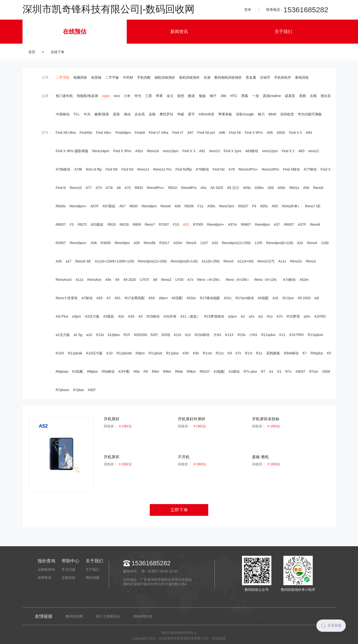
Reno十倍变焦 (67, 298)
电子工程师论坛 (108, 616)
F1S (176, 224)
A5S (152, 298)
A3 (141, 316)
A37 (277, 224)
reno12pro (270, 151)
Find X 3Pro (122, 151)
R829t (189, 206)
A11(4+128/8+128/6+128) (115, 261)
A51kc (191, 298)
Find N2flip (184, 169)
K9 (230, 353)
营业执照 (219, 638)
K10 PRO (296, 335)
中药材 (128, 77)
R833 (139, 188)
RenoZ (166, 280)
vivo (117, 96)
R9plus (92, 372)
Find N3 (127, 169)
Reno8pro (149, 206)
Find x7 (178, 133)
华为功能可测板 (310, 114)
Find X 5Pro (254, 133)
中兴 (87, 114)
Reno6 (315, 224)
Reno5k (150, 243)
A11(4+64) (245, 261)
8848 (272, 114)
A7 (109, 298)
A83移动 (252, 151)
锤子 (213, 96)
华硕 (181, 114)
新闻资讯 (179, 32)
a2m (307, 316)
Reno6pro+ (216, 224)
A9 (117, 280)
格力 (261, 114)
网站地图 (92, 578)
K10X (60, 353)
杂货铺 (96, 77)
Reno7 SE (313, 206)
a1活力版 (63, 335)
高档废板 (273, 353)
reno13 (214, 151)
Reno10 (76, 188)
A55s (264, 206)
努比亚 (326, 96)
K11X (229, 335)
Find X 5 (295, 133)
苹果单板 (225, 114)
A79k (78, 169)
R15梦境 (293, 316)
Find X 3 (189, 151)
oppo (106, 96)
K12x (100, 335)
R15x (242, 335)
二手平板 (112, 77)
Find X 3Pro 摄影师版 (72, 151)
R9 (146, 372)
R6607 (246, 224)
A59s (247, 188)
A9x (108, 280)
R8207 (243, 206)
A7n (280, 316)
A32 (300, 243)
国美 (116, 114)
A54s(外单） (291, 206)
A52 (186, 224)
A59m (259, 188)
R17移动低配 (210, 298)
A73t (109, 188)
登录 (248, 10)
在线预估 (75, 31)
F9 (254, 206)
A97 (191, 133)
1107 (204, 243)
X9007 (300, 372)
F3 (72, 224)
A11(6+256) (211, 261)
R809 (137, 224)
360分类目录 (143, 616)
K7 (305, 353)
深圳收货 (287, 114)
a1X (89, 335)
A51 (118, 298)
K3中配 (124, 372)
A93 (309, 133)
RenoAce (94, 280)
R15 (127, 335)
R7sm (314, 372)
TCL (77, 114)
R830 (133, 206)
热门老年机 (64, 96)
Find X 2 (288, 151)
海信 (127, 114)
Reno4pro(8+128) (280, 243)
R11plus (172, 353)
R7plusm (63, 390)
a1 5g (78, 335)
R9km (191, 372)
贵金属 (251, 77)
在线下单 (58, 52)
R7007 (164, 224)
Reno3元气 (266, 261)
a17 (68, 261)
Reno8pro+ (78, 206)
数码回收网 (74, 616)
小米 (127, 96)
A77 (89, 188)
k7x (238, 353)
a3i (317, 298)
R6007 (289, 224)
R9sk (179, 372)
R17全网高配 (135, 298)
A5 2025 (217, 188)
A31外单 (170, 316)
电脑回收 (80, 77)
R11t (249, 353)
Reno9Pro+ (156, 188)
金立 (170, 96)
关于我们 (283, 32)
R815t (124, 224)
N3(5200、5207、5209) (152, 335)
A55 (275, 206)
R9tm (167, 372)
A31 (276, 298)
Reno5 (191, 243)
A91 (202, 151)
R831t (173, 188)
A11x (282, 261)
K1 (279, 372)
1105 (258, 243)
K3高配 (78, 372)
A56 (178, 206)
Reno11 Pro (162, 169)
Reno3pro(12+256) (152, 261)
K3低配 (219, 372)
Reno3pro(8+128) (184, 261)
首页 (32, 52)
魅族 (202, 96)
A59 (271, 188)
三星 (149, 96)
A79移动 (202, 169)
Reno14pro (101, 151)
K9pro (140, 353)
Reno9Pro (189, 188)
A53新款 (97, 224)
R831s (294, 188)
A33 (215, 243)
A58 (306, 188)
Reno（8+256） (210, 280)
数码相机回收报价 (228, 77)
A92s (139, 151)
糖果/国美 (102, 114)
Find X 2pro (232, 151)
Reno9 (318, 188)
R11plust (156, 353)
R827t (82, 224)
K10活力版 (94, 353)
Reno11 (143, 169)
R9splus (317, 353)
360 (223, 96)
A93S (281, 133)
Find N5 (111, 169)
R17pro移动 (245, 298)
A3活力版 (92, 316)
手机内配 (144, 77)
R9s (137, 372)
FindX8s (86, 133)
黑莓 (245, 96)
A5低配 (263, 298)
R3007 (61, 243)
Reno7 (150, 224)
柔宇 (191, 114)
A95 (270, 133)
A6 (119, 188)
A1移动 (234, 372)
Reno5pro (122, 243)
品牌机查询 (46, 570)
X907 (92, 390)
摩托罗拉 (166, 114)
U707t (144, 280)
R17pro (288, 298)
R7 (263, 372)
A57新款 (109, 206)
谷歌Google (245, 114)
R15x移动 (202, 335)
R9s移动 (108, 372)
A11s (80, 280)
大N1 (217, 335)
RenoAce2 (64, 280)
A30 (59, 261)
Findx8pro (123, 133)
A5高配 (177, 298)
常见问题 (69, 570)
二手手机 (63, 77)
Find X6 (235, 133)
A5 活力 (233, 188)
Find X (325, 169)
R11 (259, 353)
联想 (181, 96)
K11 (283, 335)
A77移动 (310, 169)
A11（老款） (190, 316)
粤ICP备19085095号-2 (179, 633)
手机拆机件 (283, 77)
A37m (233, 224)
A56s (211, 206)
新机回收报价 (189, 77)
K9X (186, 353)
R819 (111, 224)
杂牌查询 (45, 578)
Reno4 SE (83, 261)
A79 (232, 169)
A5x (204, 188)
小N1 (253, 335)
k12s (178, 335)
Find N (61, 188)
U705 (179, 280)
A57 (122, 206)
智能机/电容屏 (88, 96)
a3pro (77, 316)
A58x (281, 188)
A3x (121, 316)
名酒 (207, 77)
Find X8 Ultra (66, 133)
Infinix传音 (207, 114)
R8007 (61, 224)
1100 (325, 243)
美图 (302, 96)
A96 (222, 133)
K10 (110, 353)
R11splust (315, 335)
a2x (252, 316)
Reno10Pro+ (248, 169)
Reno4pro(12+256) (236, 243)
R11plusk (75, 353)
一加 (255, 96)
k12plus (114, 335)
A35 (137, 243)
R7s (288, 372)
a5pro (163, 298)
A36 (94, 243)
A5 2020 (304, 298)
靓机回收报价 (165, 77)
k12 (188, 335)
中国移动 (63, 114)
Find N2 (219, 169)
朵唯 (152, 114)
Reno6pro (263, 224)
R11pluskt (124, 353)
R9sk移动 (291, 353)
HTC (234, 96)
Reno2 (311, 261)
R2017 (164, 243)
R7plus (79, 390)
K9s (196, 353)
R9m (155, 372)
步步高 (140, 114)
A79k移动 (63, 169)
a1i (260, 316)
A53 (99, 298)
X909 (326, 372)
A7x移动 (289, 280)
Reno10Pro (271, 169)
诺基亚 (290, 96)
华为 (138, 96)
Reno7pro (227, 206)
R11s (220, 353)
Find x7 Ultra (158, 133)
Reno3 (228, 261)
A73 (99, 188)
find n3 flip (94, 169)
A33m (178, 243)
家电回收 (302, 77)
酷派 (192, 96)
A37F (302, 224)
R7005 (198, 224)
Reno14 (153, 151)
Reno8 (166, 206)
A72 (128, 188)
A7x (190, 280)
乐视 (313, 96)
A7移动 (87, 298)
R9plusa (62, 372)
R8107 (205, 372)
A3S (131, 316)
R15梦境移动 (214, 316)
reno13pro (171, 151)
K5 (329, 353)
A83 (301, 151)
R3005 (106, 243)
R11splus (268, 335)
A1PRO (320, 316)
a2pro (232, 316)
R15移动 (153, 316)
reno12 (314, 151)
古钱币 (265, 77)
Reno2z (296, 261)
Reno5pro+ (78, 243)
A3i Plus (62, 316)
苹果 (159, 96)
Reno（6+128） (267, 280)
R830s (61, 206)
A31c (228, 298)
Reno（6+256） (238, 280)
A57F (95, 206)
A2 (243, 316)
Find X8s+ (104, 133)
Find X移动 (291, 169)
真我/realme (272, 96)
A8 (155, 280)
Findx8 (140, 133)
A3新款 (109, 316)
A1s (270, 316)
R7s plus (250, 372)
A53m (304, 280)
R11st (207, 353)
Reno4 (312, 243)
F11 (200, 206)
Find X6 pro (206, 133)
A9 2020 (130, 280)
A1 (271, 372)
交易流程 (69, 578)
